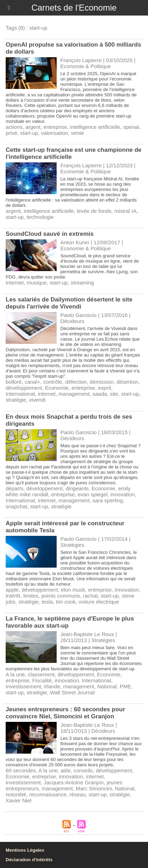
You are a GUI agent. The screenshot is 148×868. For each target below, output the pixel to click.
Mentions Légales (25, 850)
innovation (123, 494)
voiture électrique (99, 602)
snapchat (16, 506)
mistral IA (126, 211)
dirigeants (77, 488)
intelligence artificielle (95, 127)
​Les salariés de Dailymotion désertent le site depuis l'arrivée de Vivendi (69, 303)
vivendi (37, 400)
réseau (78, 794)
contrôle (53, 382)
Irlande (52, 686)
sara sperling (108, 500)
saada (100, 394)
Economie (57, 388)
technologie (40, 217)
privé (12, 133)
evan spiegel (92, 494)
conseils (83, 770)
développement (24, 388)
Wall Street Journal (72, 692)
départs (15, 488)
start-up (29, 133)
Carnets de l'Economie (74, 8)
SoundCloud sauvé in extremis (50, 234)
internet (47, 394)
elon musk (73, 590)
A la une (15, 674)
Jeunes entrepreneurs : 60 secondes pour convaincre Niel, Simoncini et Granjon (65, 713)
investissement (23, 782)
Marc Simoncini (94, 788)
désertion (127, 382)
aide (66, 770)
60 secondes (21, 770)
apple (12, 590)
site (114, 394)
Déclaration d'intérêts (29, 860)
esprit (105, 388)
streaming (82, 283)
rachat (90, 596)
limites (31, 596)
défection (76, 382)
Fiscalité (42, 680)
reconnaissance (48, 794)
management (74, 394)
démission (102, 382)
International (20, 394)
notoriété (16, 794)
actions (14, 127)
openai (131, 127)
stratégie (16, 400)
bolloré (14, 382)
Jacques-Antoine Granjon (74, 782)
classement (41, 674)
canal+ (32, 382)
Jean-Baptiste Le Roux (87, 634)
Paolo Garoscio (78, 315)
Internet (15, 283)
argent (33, 127)
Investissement (23, 686)
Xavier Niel (19, 800)
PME (126, 686)
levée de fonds (94, 211)
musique (37, 283)
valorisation (55, 133)
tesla (47, 602)
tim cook (66, 602)
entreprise (55, 127)
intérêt (13, 596)
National (107, 686)
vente (77, 133)
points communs (61, 596)
